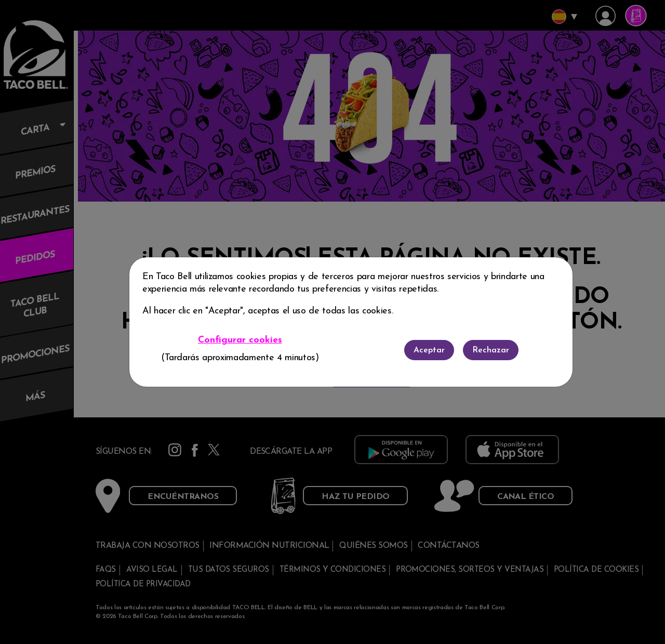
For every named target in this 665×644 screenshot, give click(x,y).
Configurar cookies (240, 340)
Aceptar (429, 350)
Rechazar (491, 350)
